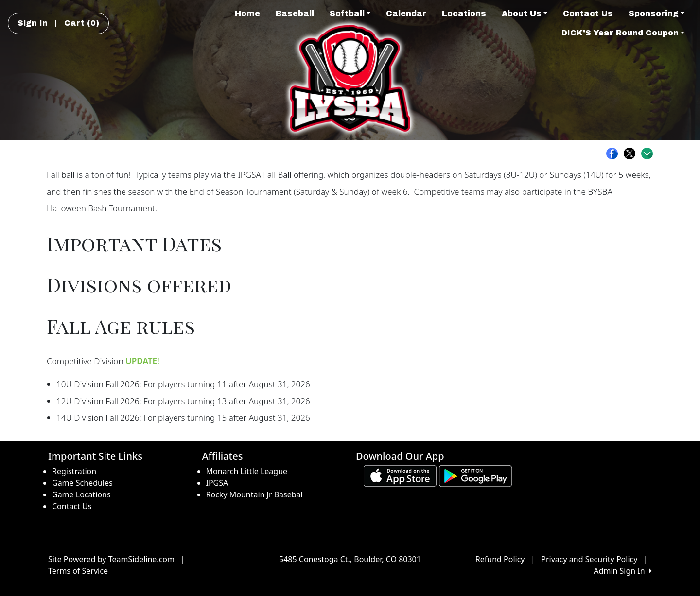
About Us (525, 13)
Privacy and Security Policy (589, 559)
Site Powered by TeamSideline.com (111, 559)
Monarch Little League (247, 471)
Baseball (295, 13)
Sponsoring (656, 13)
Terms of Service (78, 571)
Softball (350, 13)
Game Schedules (82, 483)
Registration (74, 471)
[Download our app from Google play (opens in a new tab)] (475, 475)
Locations (464, 13)
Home (247, 13)
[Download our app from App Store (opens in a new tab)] (400, 475)
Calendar (406, 13)
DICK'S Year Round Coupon (623, 33)
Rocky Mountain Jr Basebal (254, 494)
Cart (82, 23)
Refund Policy (500, 559)
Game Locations (81, 494)
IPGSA (217, 483)
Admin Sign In (623, 571)
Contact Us (588, 13)
